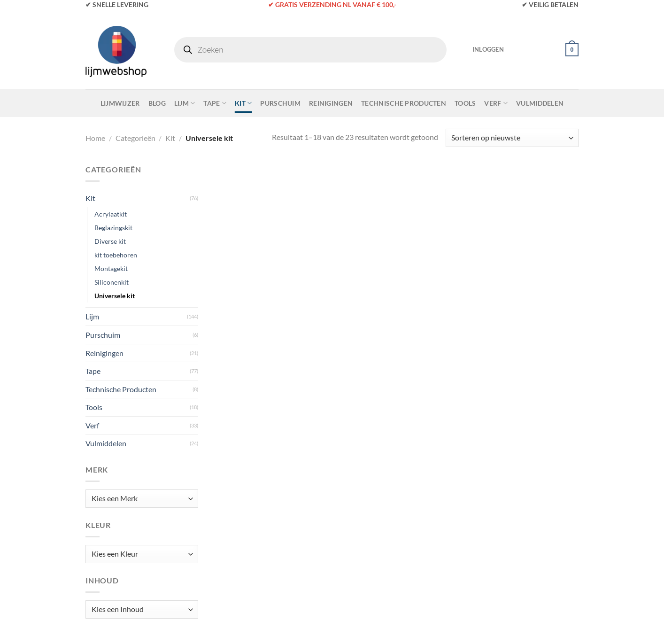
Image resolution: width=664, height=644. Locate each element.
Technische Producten (404, 103)
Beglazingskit (113, 228)
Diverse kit (110, 241)
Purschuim (280, 103)
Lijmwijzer (120, 103)
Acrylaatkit (111, 214)
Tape (215, 103)
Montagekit (111, 268)
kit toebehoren (116, 255)
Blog (157, 103)
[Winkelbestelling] (512, 138)
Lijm (185, 103)
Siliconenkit (112, 282)
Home (95, 138)
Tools (465, 103)
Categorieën (135, 138)
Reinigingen (331, 103)
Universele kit (115, 296)
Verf (496, 103)
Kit (243, 103)
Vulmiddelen (540, 103)
